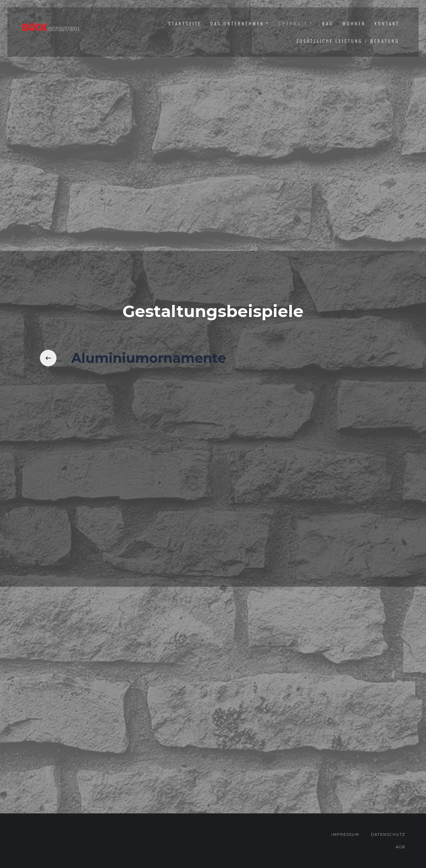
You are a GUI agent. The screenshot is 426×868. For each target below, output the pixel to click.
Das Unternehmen (240, 24)
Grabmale (296, 24)
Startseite (185, 23)
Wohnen (354, 23)
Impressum (345, 834)
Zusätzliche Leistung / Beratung (348, 41)
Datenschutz (388, 834)
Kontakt (387, 23)
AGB (401, 847)
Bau (328, 23)
